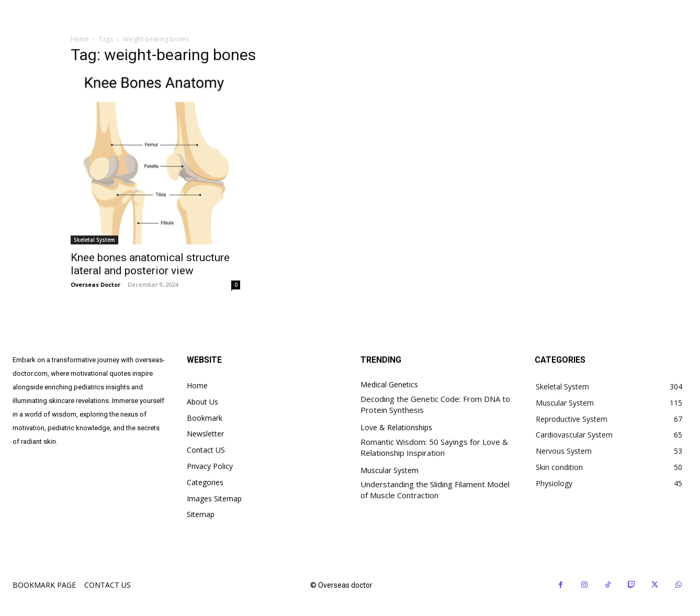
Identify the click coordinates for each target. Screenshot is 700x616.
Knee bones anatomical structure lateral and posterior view (150, 264)
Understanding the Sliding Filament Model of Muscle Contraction (435, 490)
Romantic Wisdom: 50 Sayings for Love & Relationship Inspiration (434, 447)
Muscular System (389, 471)
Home (80, 39)
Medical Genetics (389, 385)
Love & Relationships (396, 428)
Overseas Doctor (95, 284)
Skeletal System (94, 240)
